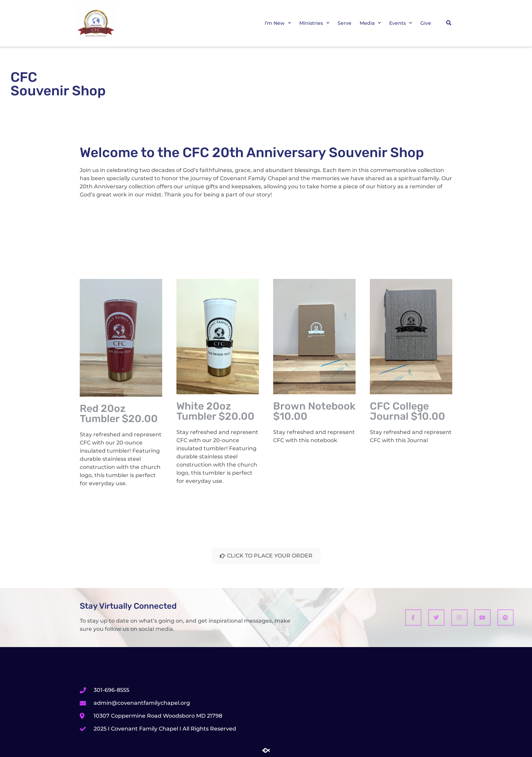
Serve (345, 23)
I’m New (278, 23)
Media (370, 23)
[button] (449, 23)
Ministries (314, 23)
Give (426, 23)
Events (401, 23)
